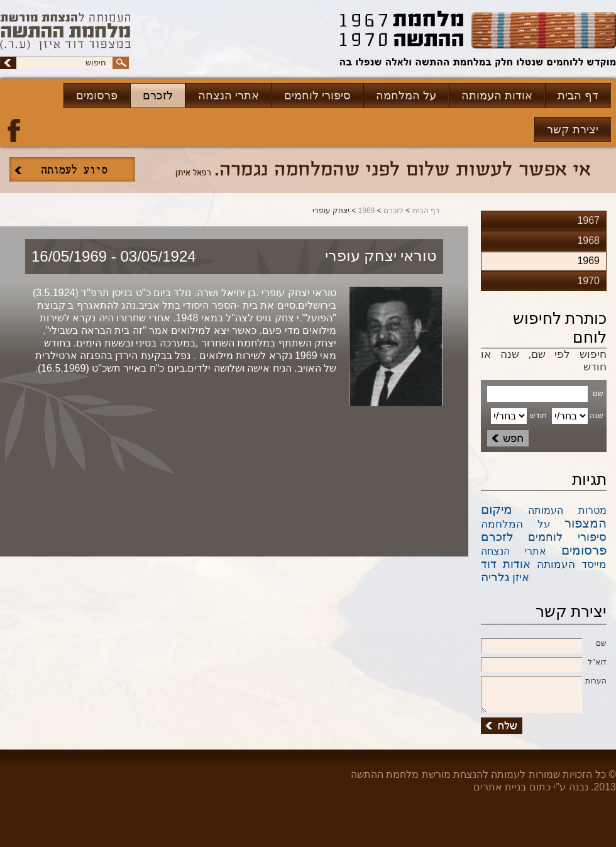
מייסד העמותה (572, 564)
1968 (588, 241)
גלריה (495, 577)
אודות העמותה (497, 96)
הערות (544, 682)
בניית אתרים (500, 787)
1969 (367, 211)
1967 (588, 220)
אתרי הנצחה (228, 96)
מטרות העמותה (568, 510)
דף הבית (578, 96)
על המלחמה (406, 96)
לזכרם (158, 96)
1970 (588, 281)
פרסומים (97, 96)
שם (544, 644)
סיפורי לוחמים (317, 96)
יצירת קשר (573, 130)
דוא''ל (544, 663)
